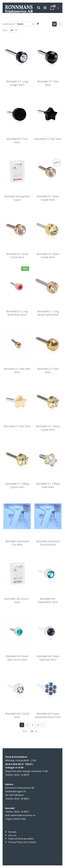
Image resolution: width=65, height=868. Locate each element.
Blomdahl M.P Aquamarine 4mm (48, 600)
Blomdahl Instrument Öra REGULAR (48, 543)
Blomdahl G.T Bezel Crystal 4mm (17, 256)
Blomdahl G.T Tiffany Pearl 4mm (48, 485)
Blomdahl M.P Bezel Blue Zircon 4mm (17, 658)
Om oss (12, 835)
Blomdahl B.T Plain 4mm (48, 83)
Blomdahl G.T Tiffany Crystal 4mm (48, 428)
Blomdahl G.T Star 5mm (17, 426)
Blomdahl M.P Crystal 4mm (17, 715)
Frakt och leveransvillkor (21, 839)
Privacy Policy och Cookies (22, 842)
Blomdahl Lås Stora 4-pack (17, 600)
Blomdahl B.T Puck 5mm (17, 141)
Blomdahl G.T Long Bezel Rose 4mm (17, 313)
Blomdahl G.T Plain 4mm (48, 371)
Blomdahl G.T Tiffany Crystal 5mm (17, 485)
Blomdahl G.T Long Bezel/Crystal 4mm (48, 313)
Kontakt (12, 832)
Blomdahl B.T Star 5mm (48, 139)
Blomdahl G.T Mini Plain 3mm (17, 371)
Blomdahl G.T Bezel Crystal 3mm (48, 198)
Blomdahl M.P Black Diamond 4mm (48, 658)
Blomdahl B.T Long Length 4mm (17, 83)
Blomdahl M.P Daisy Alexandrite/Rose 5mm (48, 715)
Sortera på (8, 24)
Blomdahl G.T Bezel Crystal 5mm (48, 256)
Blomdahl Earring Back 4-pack (17, 198)
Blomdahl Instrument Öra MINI (17, 543)
